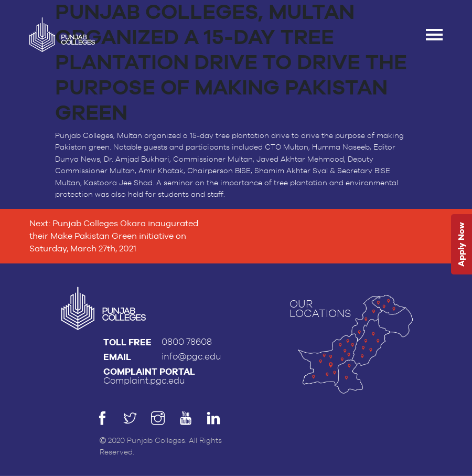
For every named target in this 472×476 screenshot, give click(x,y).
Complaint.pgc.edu (144, 381)
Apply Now (461, 244)
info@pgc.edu (191, 357)
